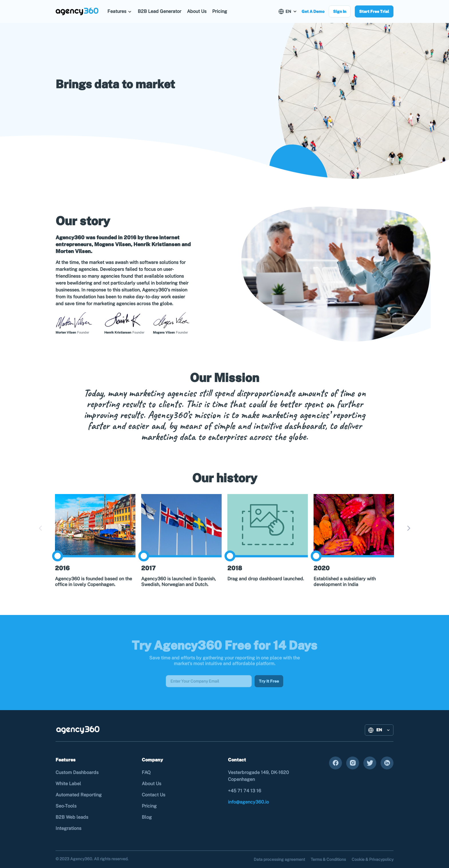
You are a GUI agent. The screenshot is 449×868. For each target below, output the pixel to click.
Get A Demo (313, 11)
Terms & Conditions (328, 859)
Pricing (220, 11)
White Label (68, 784)
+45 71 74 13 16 (245, 791)
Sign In (340, 11)
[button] (120, 11)
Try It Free (269, 681)
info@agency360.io (248, 802)
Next (408, 528)
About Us (197, 11)
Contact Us (153, 795)
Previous (41, 528)
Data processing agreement (279, 859)
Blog (147, 817)
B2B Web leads (72, 817)
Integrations (68, 828)
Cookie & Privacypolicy (373, 859)
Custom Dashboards (77, 772)
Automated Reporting (79, 795)
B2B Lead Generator (159, 11)
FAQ (146, 772)
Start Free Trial (374, 11)
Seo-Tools (66, 806)
